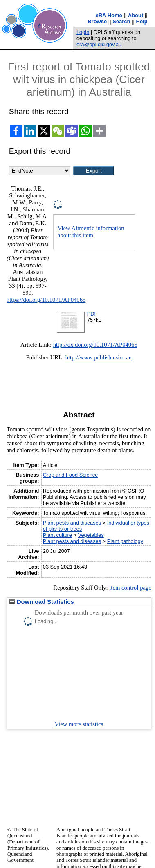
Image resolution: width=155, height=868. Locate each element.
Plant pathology (125, 541)
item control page (130, 588)
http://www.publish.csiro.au (99, 357)
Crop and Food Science (70, 475)
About (136, 15)
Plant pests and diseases (72, 523)
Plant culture (57, 535)
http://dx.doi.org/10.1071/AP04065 (95, 345)
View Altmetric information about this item (91, 232)
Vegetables (91, 535)
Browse (97, 21)
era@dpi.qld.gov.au (99, 44)
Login (83, 32)
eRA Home (109, 15)
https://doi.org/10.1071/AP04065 (46, 300)
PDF (92, 314)
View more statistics (79, 724)
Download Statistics (42, 602)
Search (121, 21)
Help (142, 21)
